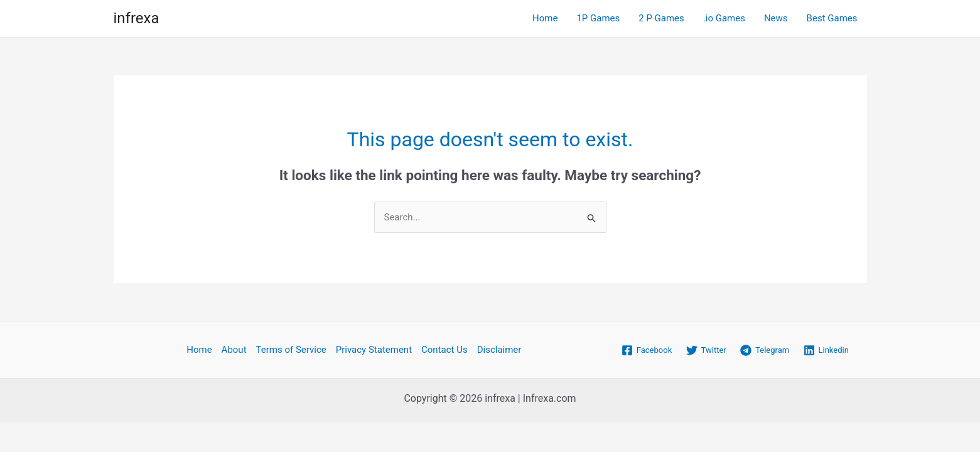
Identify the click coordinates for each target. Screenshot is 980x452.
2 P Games (661, 18)
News (776, 18)
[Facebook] (647, 350)
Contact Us (444, 350)
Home (545, 18)
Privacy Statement (374, 350)
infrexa (137, 18)
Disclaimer (499, 350)
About (234, 350)
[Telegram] (765, 350)
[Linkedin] (826, 350)
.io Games (724, 18)
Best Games (832, 18)
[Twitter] (706, 350)
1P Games (598, 18)
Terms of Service (291, 350)
